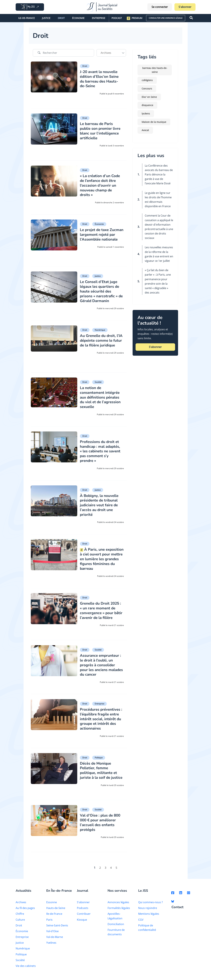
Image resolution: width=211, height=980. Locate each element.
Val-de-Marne (55, 940)
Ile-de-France (27, 18)
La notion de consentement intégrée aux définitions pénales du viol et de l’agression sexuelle (101, 397)
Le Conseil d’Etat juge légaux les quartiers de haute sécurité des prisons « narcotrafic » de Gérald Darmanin (101, 291)
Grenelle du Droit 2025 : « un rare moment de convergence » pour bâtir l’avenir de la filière (101, 612)
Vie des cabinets (26, 969)
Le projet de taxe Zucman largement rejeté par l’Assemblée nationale (100, 237)
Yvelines (51, 946)
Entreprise (99, 18)
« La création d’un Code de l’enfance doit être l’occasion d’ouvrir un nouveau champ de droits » (101, 185)
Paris (49, 923)
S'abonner (185, 7)
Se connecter (160, 7)
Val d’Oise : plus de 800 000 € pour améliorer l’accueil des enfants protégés (102, 825)
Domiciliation (116, 927)
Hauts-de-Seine (56, 911)
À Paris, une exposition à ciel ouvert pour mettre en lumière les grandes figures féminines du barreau (101, 558)
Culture (20, 923)
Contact (177, 910)
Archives (21, 905)
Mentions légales (149, 917)
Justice (46, 18)
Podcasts (83, 911)
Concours (147, 89)
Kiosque (82, 923)
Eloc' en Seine (149, 97)
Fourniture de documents (116, 935)
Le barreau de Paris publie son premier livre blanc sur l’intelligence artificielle (102, 131)
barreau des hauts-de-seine (155, 70)
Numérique (100, 330)
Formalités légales (119, 911)
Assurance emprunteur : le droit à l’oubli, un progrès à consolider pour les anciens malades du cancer (102, 666)
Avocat (145, 130)
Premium (135, 18)
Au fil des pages (25, 911)
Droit (61, 18)
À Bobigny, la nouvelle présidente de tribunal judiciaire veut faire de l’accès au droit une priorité (101, 505)
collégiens (147, 80)
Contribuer (84, 917)
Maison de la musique (154, 122)
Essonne (52, 905)
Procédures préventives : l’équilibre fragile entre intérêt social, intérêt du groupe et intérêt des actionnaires (101, 720)
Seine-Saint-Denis (57, 928)
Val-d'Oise (52, 934)
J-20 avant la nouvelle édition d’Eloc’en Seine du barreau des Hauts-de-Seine (101, 79)
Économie (78, 18)
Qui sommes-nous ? (150, 905)
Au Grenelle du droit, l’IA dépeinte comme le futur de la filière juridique (101, 343)
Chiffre (20, 917)
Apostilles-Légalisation (115, 919)
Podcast (117, 18)
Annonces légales (118, 905)
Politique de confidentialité (147, 931)
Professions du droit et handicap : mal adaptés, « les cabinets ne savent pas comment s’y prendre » (102, 451)
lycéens (146, 114)
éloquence (147, 105)
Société (98, 382)
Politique (99, 759)
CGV (141, 923)
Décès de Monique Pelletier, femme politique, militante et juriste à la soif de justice (100, 774)
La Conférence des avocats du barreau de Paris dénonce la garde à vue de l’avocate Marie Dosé (159, 175)
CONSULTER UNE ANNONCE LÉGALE (166, 18)
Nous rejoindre (148, 911)
